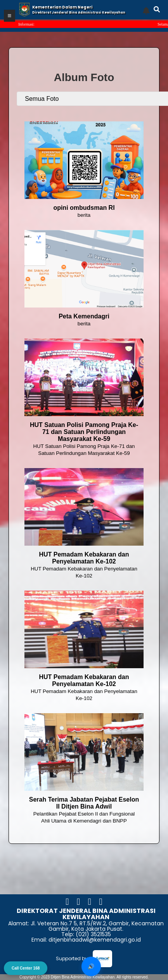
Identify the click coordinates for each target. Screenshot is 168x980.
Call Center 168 (26, 968)
